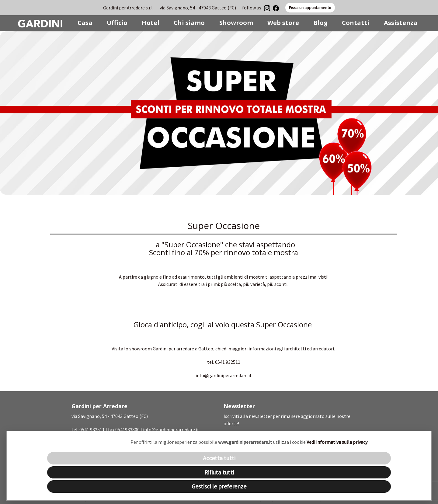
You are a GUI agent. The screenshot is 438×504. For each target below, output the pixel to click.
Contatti (356, 23)
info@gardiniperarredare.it (171, 429)
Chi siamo (189, 23)
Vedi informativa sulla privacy (337, 442)
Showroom (236, 23)
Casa (85, 23)
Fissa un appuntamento (310, 8)
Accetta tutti (219, 458)
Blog (320, 23)
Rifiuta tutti (219, 472)
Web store (283, 23)
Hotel (151, 23)
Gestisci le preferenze (219, 486)
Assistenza (401, 23)
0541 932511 (92, 429)
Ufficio (117, 23)
